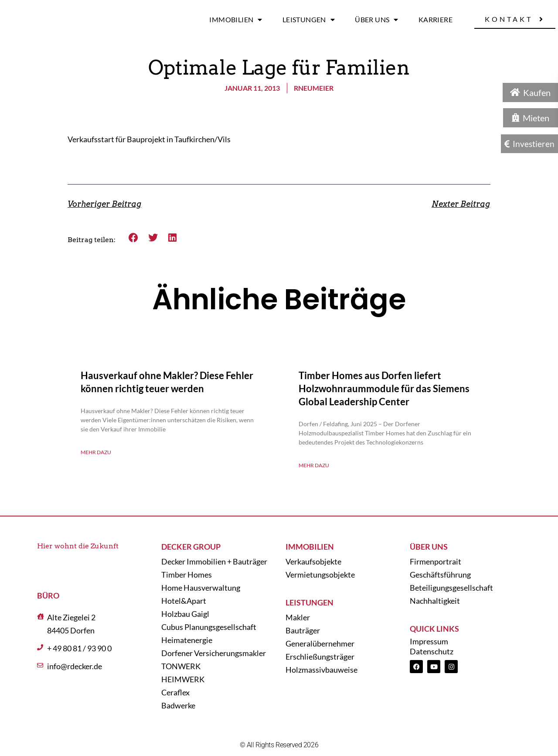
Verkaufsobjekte (313, 561)
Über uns (377, 20)
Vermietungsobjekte (320, 575)
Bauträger (303, 630)
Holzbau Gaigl (185, 614)
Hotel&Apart (184, 601)
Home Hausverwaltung (201, 588)
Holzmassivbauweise (322, 670)
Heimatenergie (187, 640)
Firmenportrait (436, 561)
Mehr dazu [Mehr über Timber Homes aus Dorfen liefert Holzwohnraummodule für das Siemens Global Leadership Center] (314, 465)
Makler (298, 617)
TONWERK (181, 666)
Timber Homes (187, 575)
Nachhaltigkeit (435, 601)
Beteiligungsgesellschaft (451, 588)
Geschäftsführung (440, 575)
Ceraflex (175, 692)
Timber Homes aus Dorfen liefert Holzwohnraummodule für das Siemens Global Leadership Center (384, 388)
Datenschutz (432, 651)
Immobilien (236, 20)
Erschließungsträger (320, 657)
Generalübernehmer (320, 643)
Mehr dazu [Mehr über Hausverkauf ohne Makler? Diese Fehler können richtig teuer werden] (96, 452)
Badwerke (178, 705)
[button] (134, 238)
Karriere (436, 19)
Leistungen (309, 20)
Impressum (429, 641)
